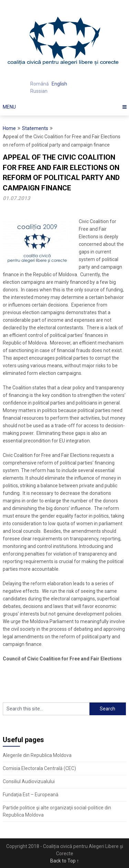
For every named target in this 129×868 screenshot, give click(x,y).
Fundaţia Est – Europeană (31, 795)
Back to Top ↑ (65, 861)
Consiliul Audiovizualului (29, 781)
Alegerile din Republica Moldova (37, 755)
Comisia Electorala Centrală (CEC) (39, 768)
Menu (9, 107)
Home (9, 128)
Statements (35, 128)
